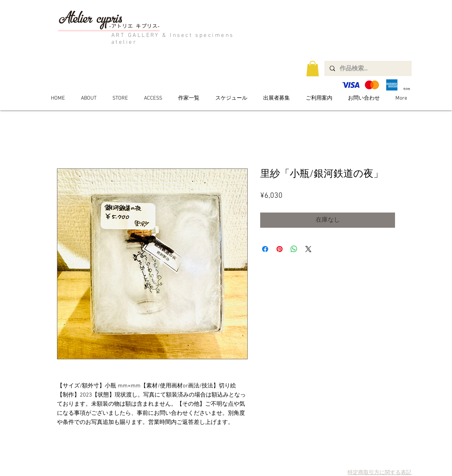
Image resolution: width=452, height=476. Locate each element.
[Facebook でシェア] (265, 249)
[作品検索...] (368, 68)
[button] (313, 69)
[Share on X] (308, 249)
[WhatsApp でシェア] (294, 249)
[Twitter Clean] (395, 461)
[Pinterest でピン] (280, 249)
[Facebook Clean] (406, 461)
